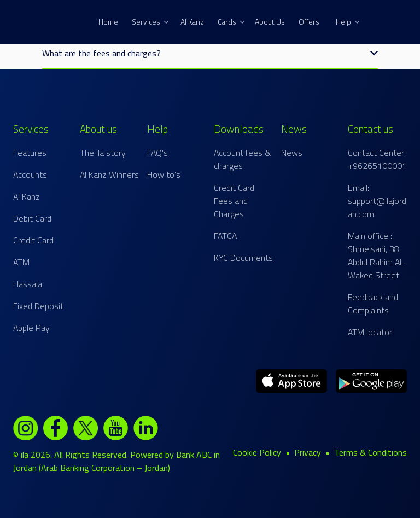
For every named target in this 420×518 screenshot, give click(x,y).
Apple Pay (31, 328)
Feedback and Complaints (373, 304)
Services (150, 22)
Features (30, 153)
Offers (309, 22)
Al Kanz (192, 22)
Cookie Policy (257, 452)
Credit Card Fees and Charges (234, 201)
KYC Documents (243, 258)
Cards (231, 22)
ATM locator (370, 332)
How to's (164, 174)
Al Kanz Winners (109, 174)
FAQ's (157, 153)
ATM (21, 262)
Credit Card (33, 240)
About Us (270, 22)
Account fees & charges (242, 159)
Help (348, 22)
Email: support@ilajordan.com (377, 201)
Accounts (30, 174)
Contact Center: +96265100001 (377, 159)
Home (108, 22)
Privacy (308, 452)
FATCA (225, 236)
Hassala (28, 284)
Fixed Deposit (38, 306)
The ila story (103, 153)
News (292, 153)
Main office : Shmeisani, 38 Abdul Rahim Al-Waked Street (377, 255)
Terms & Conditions (371, 452)
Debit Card (32, 218)
